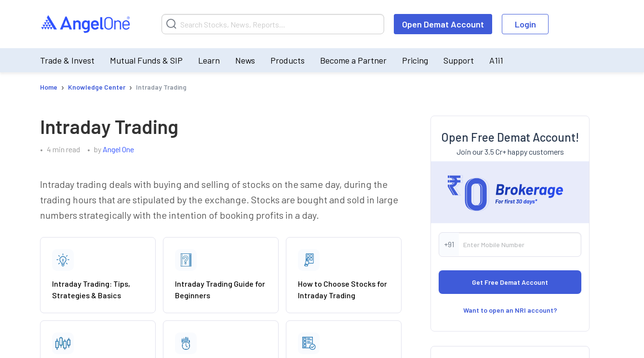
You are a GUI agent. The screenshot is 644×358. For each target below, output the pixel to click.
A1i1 (496, 60)
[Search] (273, 24)
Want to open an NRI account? (510, 310)
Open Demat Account (443, 24)
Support (459, 60)
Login (525, 24)
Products (288, 60)
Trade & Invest (67, 60)
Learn (209, 60)
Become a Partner (353, 60)
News (245, 60)
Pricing (415, 60)
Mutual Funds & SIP (146, 60)
